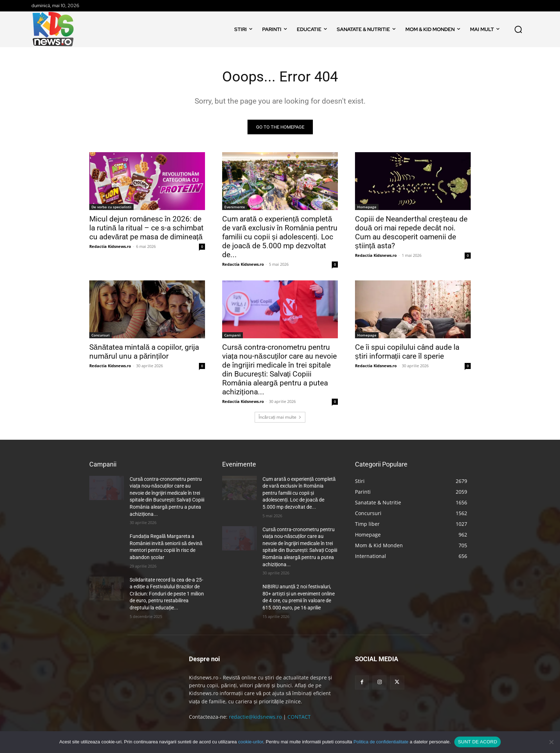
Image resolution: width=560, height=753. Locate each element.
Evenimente (235, 207)
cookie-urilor (251, 742)
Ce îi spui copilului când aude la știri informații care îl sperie (407, 352)
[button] (518, 29)
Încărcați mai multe (280, 417)
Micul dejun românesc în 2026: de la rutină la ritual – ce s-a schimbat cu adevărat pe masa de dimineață (146, 228)
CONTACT (299, 717)
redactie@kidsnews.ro (255, 717)
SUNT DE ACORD (477, 742)
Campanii (232, 335)
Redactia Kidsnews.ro (110, 246)
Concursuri (101, 335)
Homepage (367, 207)
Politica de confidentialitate (381, 742)
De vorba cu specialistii (111, 207)
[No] (551, 742)
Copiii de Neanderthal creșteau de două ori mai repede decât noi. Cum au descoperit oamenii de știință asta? (411, 232)
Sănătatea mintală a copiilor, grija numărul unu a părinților (144, 352)
